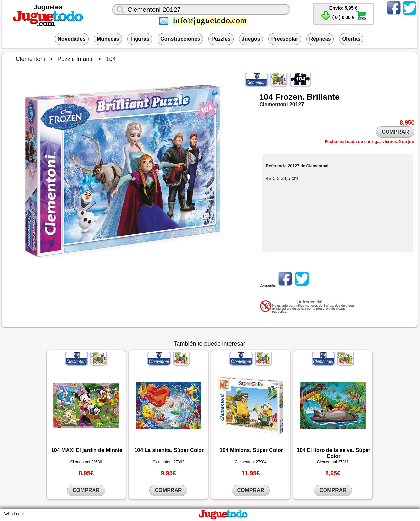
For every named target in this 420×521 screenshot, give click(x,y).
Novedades (72, 39)
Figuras (140, 39)
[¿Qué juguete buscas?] (201, 10)
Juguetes (48, 7)
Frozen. (290, 97)
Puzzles (221, 39)
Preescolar (285, 39)
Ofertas (351, 39)
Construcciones (180, 39)
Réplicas (320, 39)
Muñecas (108, 39)
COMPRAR (395, 132)
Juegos (251, 39)
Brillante (323, 97)
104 (266, 97)
